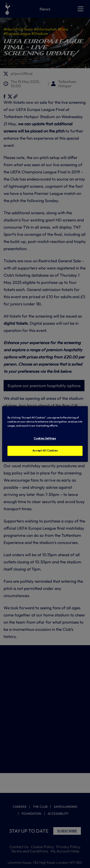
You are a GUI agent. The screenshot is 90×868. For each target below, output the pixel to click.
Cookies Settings (45, 439)
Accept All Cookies (45, 451)
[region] (45, 434)
